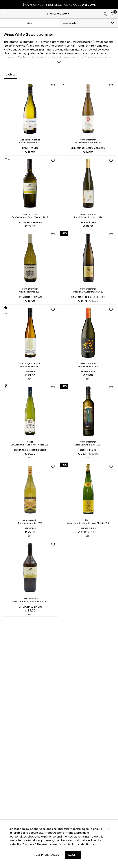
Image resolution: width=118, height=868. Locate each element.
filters (32, 23)
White (11, 75)
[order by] (88, 23)
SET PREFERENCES (47, 855)
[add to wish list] (53, 86)
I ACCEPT (73, 855)
